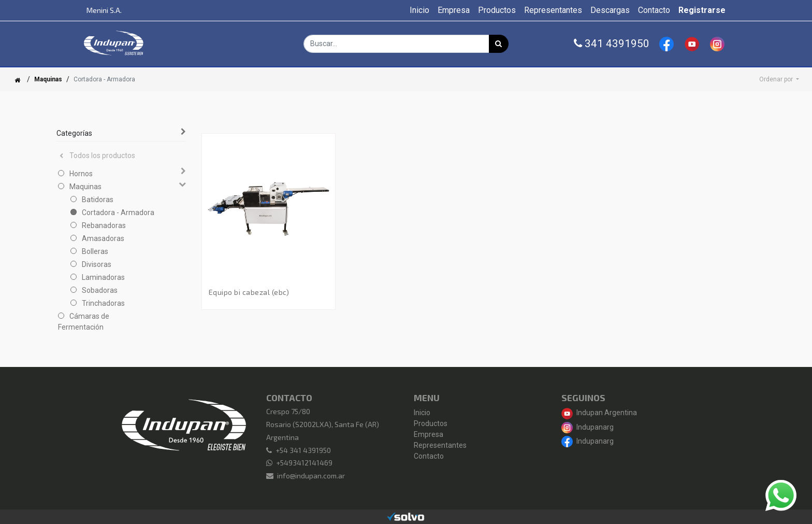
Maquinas (48, 79)
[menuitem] (419, 10)
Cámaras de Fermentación (84, 322)
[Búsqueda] (499, 44)
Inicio (422, 413)
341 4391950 (612, 44)
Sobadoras (100, 290)
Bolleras (95, 251)
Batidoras (98, 200)
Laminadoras (103, 277)
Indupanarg (588, 427)
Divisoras (97, 264)
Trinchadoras (103, 303)
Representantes (440, 445)
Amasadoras (103, 238)
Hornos (81, 174)
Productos (431, 423)
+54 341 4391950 (303, 450)
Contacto (429, 456)
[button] (779, 79)
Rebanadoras (104, 225)
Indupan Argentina (599, 413)
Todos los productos (97, 155)
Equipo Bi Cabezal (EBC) (249, 292)
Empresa (429, 434)
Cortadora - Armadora (118, 213)
